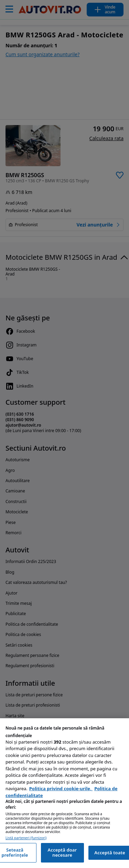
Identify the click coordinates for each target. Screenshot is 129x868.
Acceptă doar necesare (62, 853)
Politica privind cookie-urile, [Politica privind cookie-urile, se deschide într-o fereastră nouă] (61, 788)
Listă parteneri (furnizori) (26, 838)
